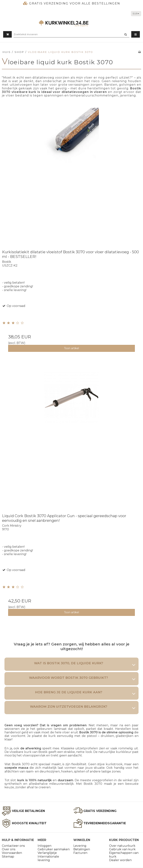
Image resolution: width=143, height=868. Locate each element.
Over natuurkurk (122, 846)
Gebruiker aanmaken (54, 849)
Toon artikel (71, 348)
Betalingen (82, 849)
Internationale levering (48, 858)
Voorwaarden (12, 853)
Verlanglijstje (47, 853)
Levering (80, 846)
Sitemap (8, 857)
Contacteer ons (13, 846)
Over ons (9, 849)
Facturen (80, 853)
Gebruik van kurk (122, 849)
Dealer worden (120, 860)
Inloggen (45, 846)
